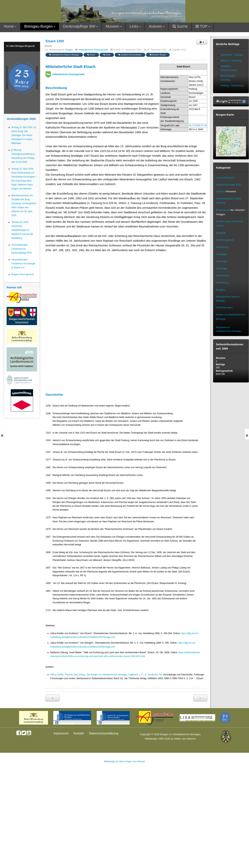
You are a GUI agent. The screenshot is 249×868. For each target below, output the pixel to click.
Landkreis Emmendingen (130, 55)
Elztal (107, 55)
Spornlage (222, 261)
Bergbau (221, 290)
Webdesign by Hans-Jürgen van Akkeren (124, 761)
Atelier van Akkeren (185, 739)
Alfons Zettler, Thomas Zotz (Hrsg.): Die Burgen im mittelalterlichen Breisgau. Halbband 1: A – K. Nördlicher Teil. (106, 675)
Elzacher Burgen (158, 55)
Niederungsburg (225, 240)
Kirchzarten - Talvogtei (232, 55)
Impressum (61, 733)
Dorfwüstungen (224, 307)
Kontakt (79, 733)
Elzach (91, 55)
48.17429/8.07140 (198, 125)
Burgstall (221, 233)
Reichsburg (222, 283)
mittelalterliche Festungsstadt (93, 50)
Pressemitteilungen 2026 (228, 185)
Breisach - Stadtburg (231, 61)
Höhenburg (222, 247)
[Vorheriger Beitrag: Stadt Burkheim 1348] (53, 698)
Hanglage (221, 254)
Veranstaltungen (225, 178)
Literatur (221, 191)
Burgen (69, 50)
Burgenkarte (223, 210)
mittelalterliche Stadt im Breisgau (64, 55)
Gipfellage (222, 268)
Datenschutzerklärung (104, 733)
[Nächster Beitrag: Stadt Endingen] (200, 698)
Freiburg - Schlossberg (232, 86)
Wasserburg (223, 275)
